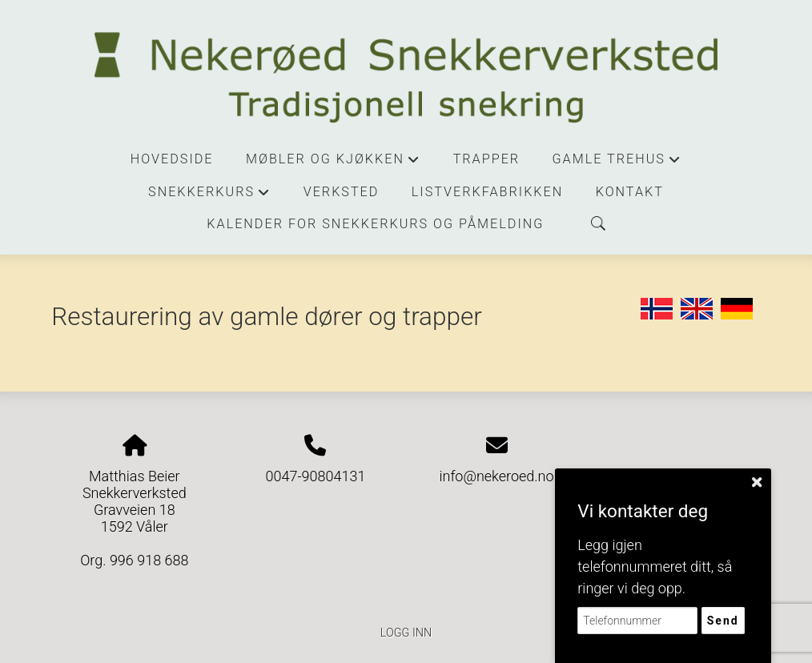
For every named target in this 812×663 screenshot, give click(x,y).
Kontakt (630, 192)
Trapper (487, 159)
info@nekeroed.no (496, 476)
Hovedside (172, 159)
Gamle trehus (617, 163)
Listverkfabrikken (487, 192)
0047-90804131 (315, 476)
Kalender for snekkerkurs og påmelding (375, 224)
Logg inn (406, 633)
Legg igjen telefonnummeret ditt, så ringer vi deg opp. (655, 567)
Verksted (342, 192)
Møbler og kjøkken (333, 163)
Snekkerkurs (209, 196)
